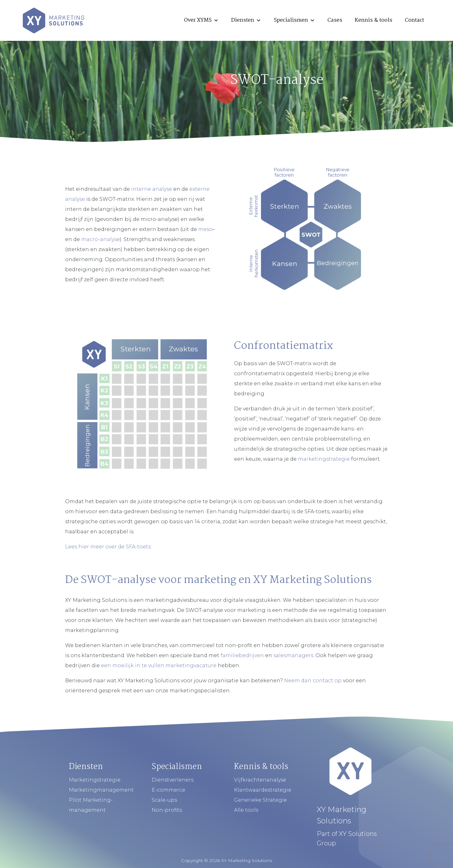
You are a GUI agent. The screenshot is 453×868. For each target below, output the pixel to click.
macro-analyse (101, 239)
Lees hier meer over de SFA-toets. (108, 547)
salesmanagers (293, 655)
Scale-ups (164, 800)
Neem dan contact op (313, 681)
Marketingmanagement (101, 790)
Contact (414, 20)
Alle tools (246, 810)
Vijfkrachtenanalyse (260, 780)
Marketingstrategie (95, 780)
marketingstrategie (324, 459)
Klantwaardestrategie (263, 790)
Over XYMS (201, 20)
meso (205, 229)
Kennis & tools (374, 20)
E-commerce (168, 790)
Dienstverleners (173, 780)
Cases (335, 20)
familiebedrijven (242, 655)
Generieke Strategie (260, 800)
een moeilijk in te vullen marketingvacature (159, 665)
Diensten (246, 20)
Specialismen (294, 20)
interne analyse (152, 189)
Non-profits (167, 810)
